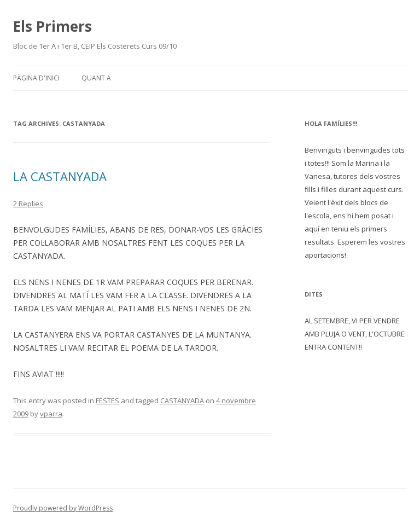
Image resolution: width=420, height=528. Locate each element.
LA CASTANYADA (60, 176)
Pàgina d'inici (36, 78)
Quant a (96, 78)
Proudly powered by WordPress (63, 508)
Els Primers (52, 26)
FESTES (107, 401)
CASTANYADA (182, 401)
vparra (51, 414)
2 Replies (28, 204)
